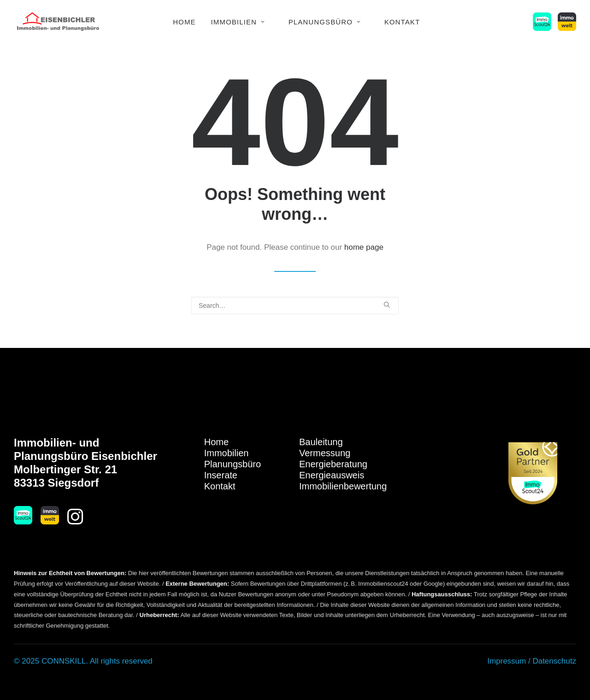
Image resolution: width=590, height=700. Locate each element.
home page (364, 247)
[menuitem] (184, 22)
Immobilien (238, 22)
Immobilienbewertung (343, 486)
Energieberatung (333, 464)
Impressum (507, 661)
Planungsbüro (325, 22)
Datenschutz (554, 661)
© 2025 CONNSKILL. (51, 661)
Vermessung (325, 453)
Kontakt (402, 22)
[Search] (295, 306)
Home (184, 22)
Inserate (221, 475)
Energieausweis (332, 475)
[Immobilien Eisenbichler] (58, 22)
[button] (544, 22)
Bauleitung (321, 442)
